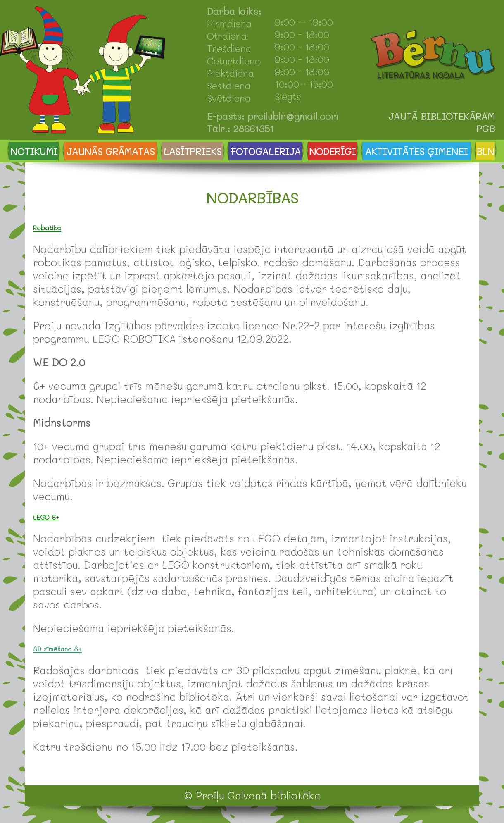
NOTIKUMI (34, 151)
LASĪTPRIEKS (193, 151)
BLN (485, 151)
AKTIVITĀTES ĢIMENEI (416, 151)
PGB (486, 129)
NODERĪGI (332, 151)
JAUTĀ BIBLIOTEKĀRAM (442, 116)
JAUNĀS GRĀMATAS (111, 151)
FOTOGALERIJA (266, 151)
